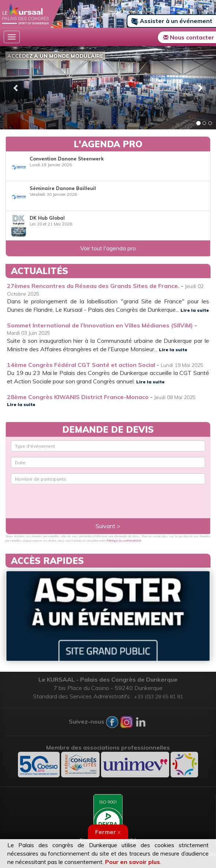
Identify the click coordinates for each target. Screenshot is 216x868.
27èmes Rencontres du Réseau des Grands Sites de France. (93, 286)
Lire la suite (195, 310)
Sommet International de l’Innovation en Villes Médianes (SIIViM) (100, 325)
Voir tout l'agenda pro (108, 248)
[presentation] (54, 495)
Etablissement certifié (108, 819)
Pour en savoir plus (133, 862)
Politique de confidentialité (124, 541)
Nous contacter (189, 37)
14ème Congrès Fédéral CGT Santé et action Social (81, 365)
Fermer (108, 832)
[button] (16, 88)
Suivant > (108, 526)
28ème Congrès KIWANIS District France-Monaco (78, 397)
